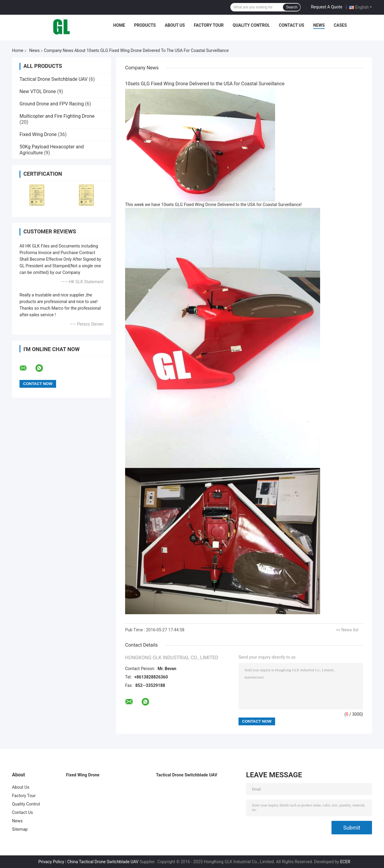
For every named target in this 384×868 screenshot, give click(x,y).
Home (119, 25)
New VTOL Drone (38, 91)
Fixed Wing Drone (38, 134)
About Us (175, 25)
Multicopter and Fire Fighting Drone (57, 116)
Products (145, 25)
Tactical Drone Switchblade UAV (54, 79)
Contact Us (291, 25)
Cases (340, 25)
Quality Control (251, 25)
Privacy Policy (51, 862)
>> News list (347, 630)
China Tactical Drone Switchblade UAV (103, 862)
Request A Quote (326, 7)
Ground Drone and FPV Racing (52, 104)
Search (292, 7)
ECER (345, 862)
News (319, 25)
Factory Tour (209, 25)
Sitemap (20, 829)
